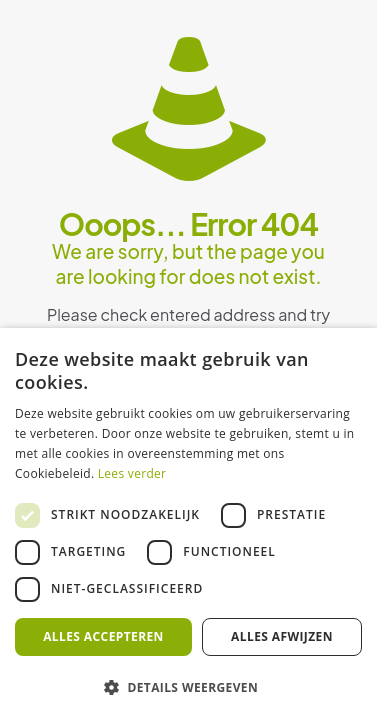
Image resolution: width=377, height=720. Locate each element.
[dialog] (188, 524)
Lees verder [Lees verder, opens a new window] (132, 473)
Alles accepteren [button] (103, 636)
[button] (188, 687)
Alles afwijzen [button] (282, 636)
